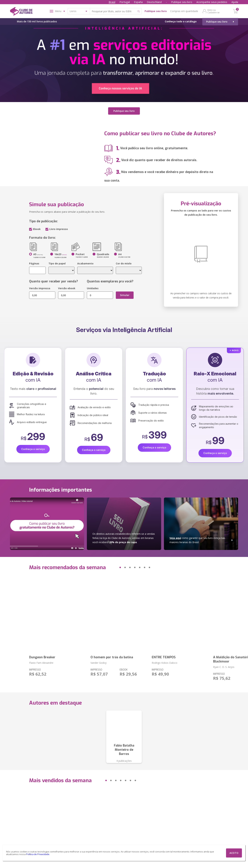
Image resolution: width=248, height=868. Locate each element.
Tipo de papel (57, 263)
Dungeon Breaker (42, 657)
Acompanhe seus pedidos (212, 2)
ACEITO (234, 853)
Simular (125, 295)
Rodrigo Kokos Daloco (165, 663)
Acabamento (85, 263)
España (138, 2)
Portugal (125, 2)
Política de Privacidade (38, 854)
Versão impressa (40, 288)
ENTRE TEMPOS (164, 657)
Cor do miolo (124, 263)
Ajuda (235, 2)
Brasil (112, 2)
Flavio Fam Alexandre (41, 663)
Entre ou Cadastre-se (214, 11)
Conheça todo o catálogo (181, 21)
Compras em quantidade (184, 11)
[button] (114, 567)
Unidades (93, 288)
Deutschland (154, 2)
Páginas (34, 263)
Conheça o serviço (33, 449)
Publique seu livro (182, 2)
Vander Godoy (99, 663)
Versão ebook (67, 288)
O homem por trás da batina (112, 657)
